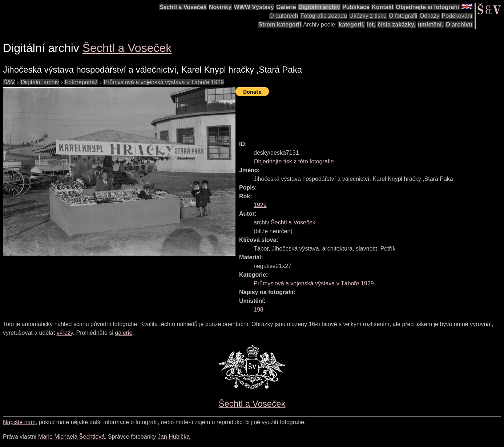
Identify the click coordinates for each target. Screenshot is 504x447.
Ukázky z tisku (368, 16)
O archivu (459, 25)
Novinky (220, 7)
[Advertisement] (368, 115)
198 (259, 310)
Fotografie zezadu (324, 16)
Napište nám (19, 422)
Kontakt (383, 7)
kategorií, (352, 25)
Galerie (286, 7)
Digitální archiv (319, 7)
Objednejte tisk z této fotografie (294, 161)
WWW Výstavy (254, 7)
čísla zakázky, (396, 25)
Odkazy (430, 16)
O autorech (284, 16)
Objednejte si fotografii (427, 7)
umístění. (431, 25)
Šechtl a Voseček (183, 7)
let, (371, 25)
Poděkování (457, 16)
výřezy (65, 333)
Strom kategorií (280, 25)
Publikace (356, 7)
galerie (124, 333)
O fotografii (403, 16)
